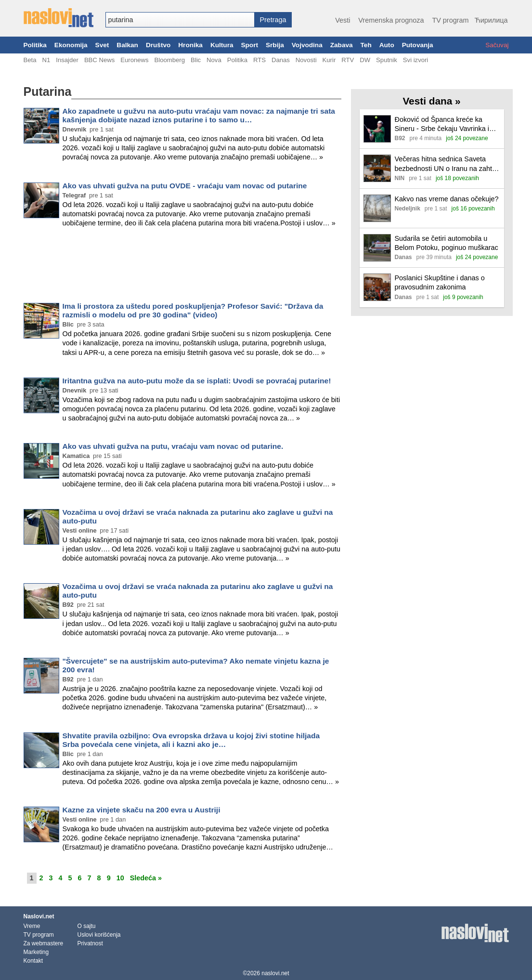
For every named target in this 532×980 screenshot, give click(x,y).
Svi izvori (415, 60)
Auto (387, 45)
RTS (260, 60)
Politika (35, 45)
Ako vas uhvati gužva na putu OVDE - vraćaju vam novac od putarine (185, 186)
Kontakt (33, 961)
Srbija (275, 45)
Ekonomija (71, 45)
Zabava (342, 45)
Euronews (134, 60)
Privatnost (90, 943)
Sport (249, 45)
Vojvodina (307, 45)
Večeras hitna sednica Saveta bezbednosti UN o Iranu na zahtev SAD (447, 164)
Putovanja (418, 45)
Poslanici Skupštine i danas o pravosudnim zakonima (440, 282)
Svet (102, 45)
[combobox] (180, 20)
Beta (30, 60)
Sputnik (387, 60)
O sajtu (87, 926)
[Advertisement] (182, 267)
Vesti (343, 20)
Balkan (127, 45)
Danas (281, 60)
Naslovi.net (39, 916)
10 (120, 878)
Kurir (329, 60)
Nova (214, 60)
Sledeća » (146, 878)
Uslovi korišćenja (99, 935)
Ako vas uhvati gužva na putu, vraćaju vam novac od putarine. (173, 446)
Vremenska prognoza (391, 20)
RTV (348, 60)
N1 (46, 60)
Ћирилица (491, 20)
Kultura (222, 45)
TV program (450, 20)
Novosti (306, 60)
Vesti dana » (431, 101)
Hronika (190, 45)
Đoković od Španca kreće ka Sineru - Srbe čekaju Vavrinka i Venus (442, 124)
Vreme (32, 926)
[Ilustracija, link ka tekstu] (377, 130)
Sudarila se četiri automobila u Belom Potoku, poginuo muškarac (447, 243)
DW (365, 60)
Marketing (36, 952)
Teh (366, 45)
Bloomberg (170, 60)
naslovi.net (275, 973)
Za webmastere (44, 943)
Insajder (67, 60)
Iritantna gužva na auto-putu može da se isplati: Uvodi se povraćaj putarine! (197, 381)
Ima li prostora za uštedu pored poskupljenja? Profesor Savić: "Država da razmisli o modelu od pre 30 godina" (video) (193, 310)
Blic (196, 60)
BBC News (99, 60)
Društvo (158, 45)
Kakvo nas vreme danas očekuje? (447, 199)
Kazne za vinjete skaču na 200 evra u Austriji (142, 810)
